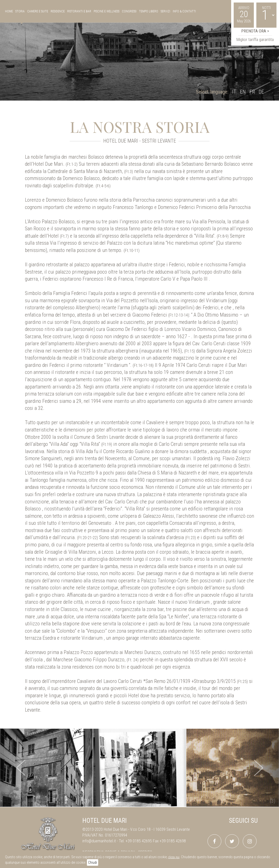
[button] (21, 768)
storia (20, 11)
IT (234, 92)
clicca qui (174, 857)
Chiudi (93, 862)
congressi (129, 11)
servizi (165, 11)
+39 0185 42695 (139, 841)
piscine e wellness (107, 11)
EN (243, 92)
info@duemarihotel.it (99, 841)
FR (252, 92)
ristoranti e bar (79, 11)
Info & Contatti (184, 11)
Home (9, 11)
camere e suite (38, 11)
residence (58, 11)
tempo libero (149, 11)
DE (261, 92)
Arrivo (244, 8)
